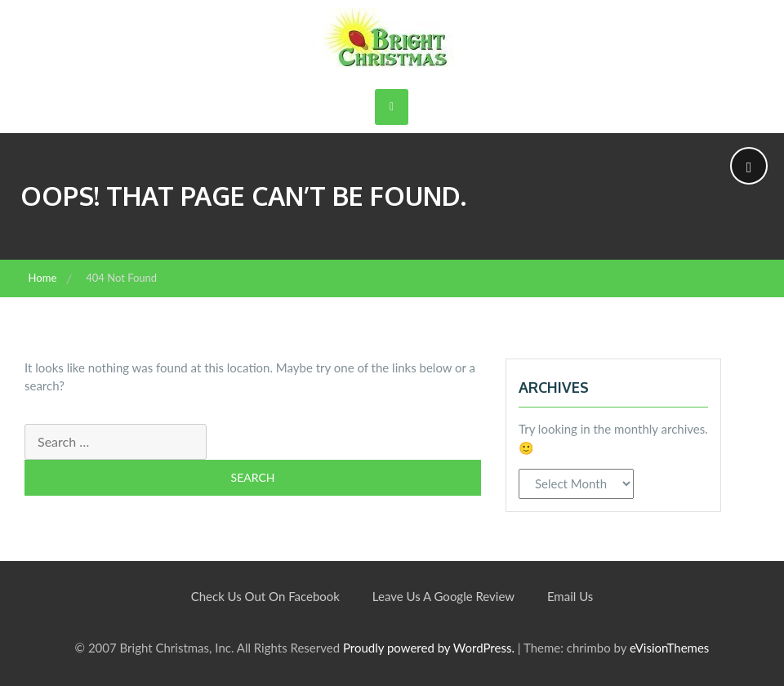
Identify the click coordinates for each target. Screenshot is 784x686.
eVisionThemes (669, 648)
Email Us (570, 596)
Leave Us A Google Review (443, 596)
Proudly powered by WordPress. (429, 648)
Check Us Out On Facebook (265, 596)
